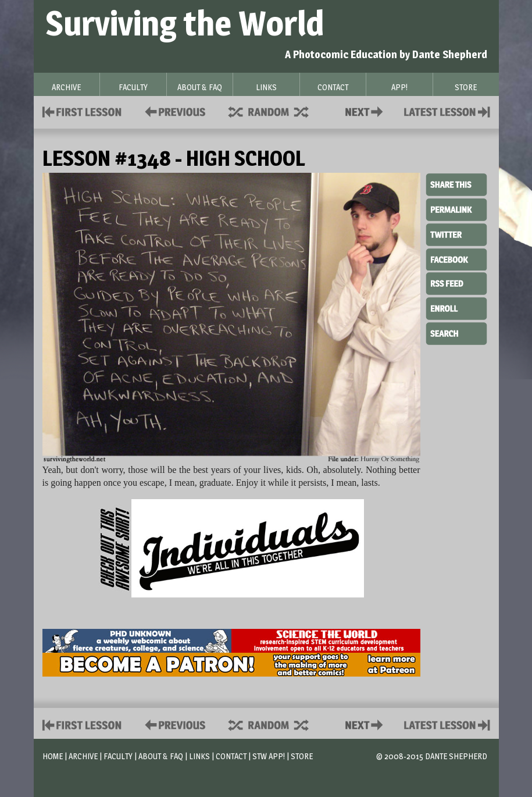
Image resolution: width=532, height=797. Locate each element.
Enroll (456, 307)
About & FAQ (161, 756)
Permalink (456, 209)
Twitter (456, 234)
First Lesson (82, 111)
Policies (173, 111)
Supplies (276, 111)
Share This (456, 185)
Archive (83, 756)
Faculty (118, 756)
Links (199, 756)
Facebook (456, 258)
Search (456, 332)
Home (53, 756)
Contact (366, 111)
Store (302, 756)
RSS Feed (456, 283)
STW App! (269, 756)
